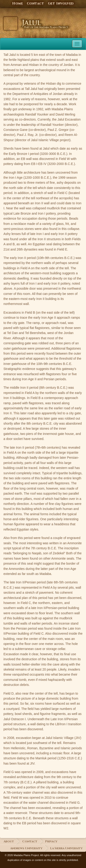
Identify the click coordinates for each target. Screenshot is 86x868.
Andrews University (26, 848)
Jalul (11, 23)
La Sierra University (66, 848)
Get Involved (61, 3)
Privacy (51, 842)
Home (18, 3)
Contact (36, 3)
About (9, 842)
